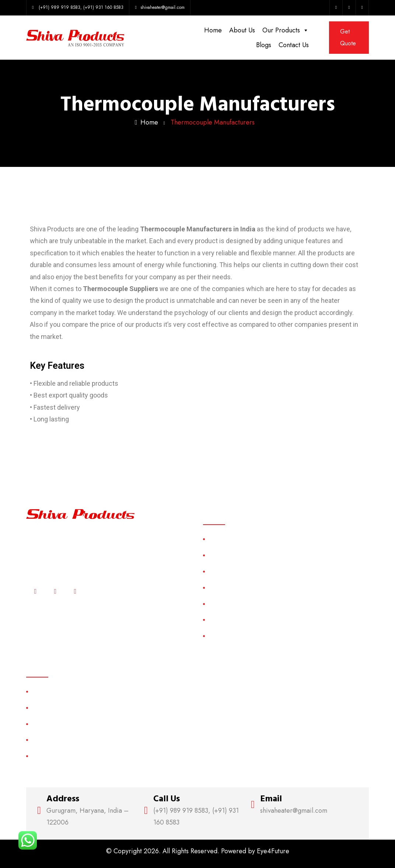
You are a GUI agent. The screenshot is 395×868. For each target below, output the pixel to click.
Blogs (264, 45)
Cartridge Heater (53, 724)
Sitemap (218, 604)
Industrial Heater (52, 756)
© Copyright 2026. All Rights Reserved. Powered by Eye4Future (198, 851)
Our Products (286, 30)
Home (213, 30)
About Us (242, 30)
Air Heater (45, 691)
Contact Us (294, 45)
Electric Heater (50, 740)
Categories (222, 587)
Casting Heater (50, 708)
